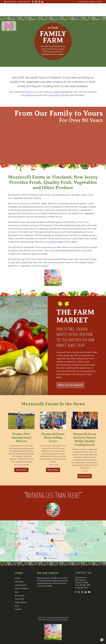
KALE (17, 592)
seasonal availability (63, 92)
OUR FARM (19, 582)
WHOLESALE (20, 596)
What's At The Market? (70, 385)
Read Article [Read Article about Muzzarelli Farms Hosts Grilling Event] (53, 470)
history (28, 92)
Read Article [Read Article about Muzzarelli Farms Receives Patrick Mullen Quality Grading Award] (85, 476)
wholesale (29, 95)
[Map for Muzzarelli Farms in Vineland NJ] (53, 541)
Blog (87, 12)
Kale (56, 12)
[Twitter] (39, 2)
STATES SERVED (21, 603)
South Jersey (44, 195)
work (13, 263)
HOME (59, 7)
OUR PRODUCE (21, 585)
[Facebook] (33, 2)
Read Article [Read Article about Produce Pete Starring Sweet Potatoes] (21, 470)
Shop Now (65, 12)
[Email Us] (89, 592)
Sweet (94, 7)
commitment (54, 95)
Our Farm (68, 7)
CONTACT (96, 12)
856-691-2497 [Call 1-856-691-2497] (11, 2)
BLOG (17, 606)
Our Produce (80, 7)
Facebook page (55, 242)
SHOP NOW (19, 599)
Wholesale (77, 12)
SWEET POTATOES (22, 589)
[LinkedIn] (42, 2)
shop (94, 259)
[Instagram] (36, 2)
